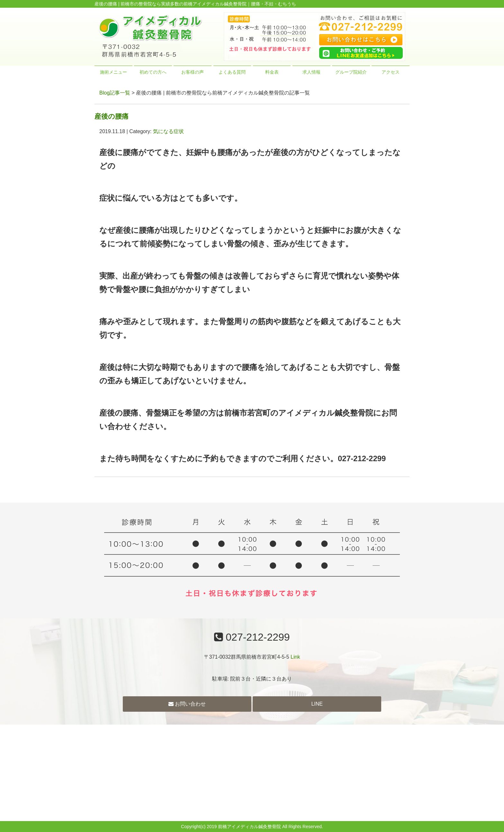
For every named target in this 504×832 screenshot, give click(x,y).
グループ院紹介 (351, 72)
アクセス (391, 72)
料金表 (272, 72)
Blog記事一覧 (115, 93)
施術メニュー (113, 72)
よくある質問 (232, 72)
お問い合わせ (187, 704)
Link (295, 657)
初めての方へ (153, 72)
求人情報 (311, 72)
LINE (317, 704)
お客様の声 (193, 72)
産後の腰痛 (112, 116)
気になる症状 (168, 131)
